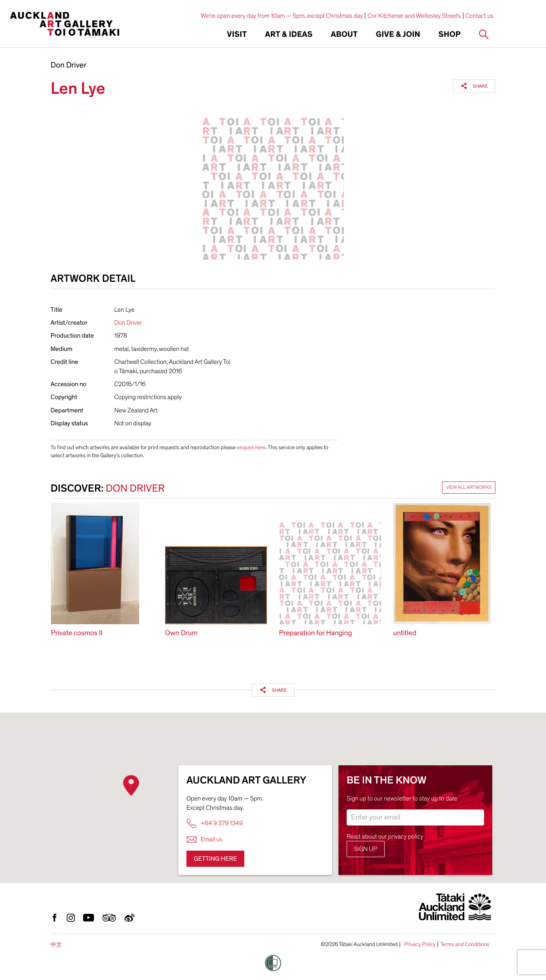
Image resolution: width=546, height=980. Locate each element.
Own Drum (181, 633)
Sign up (366, 849)
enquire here (251, 447)
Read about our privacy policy (385, 836)
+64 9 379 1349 (215, 823)
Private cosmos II (77, 633)
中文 (56, 945)
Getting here (215, 859)
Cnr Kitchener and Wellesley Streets (414, 16)
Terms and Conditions (465, 944)
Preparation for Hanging (315, 633)
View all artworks (469, 488)
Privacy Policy (420, 944)
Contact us (480, 16)
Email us (204, 840)
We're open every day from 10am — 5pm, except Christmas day (282, 16)
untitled (405, 633)
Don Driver (68, 65)
